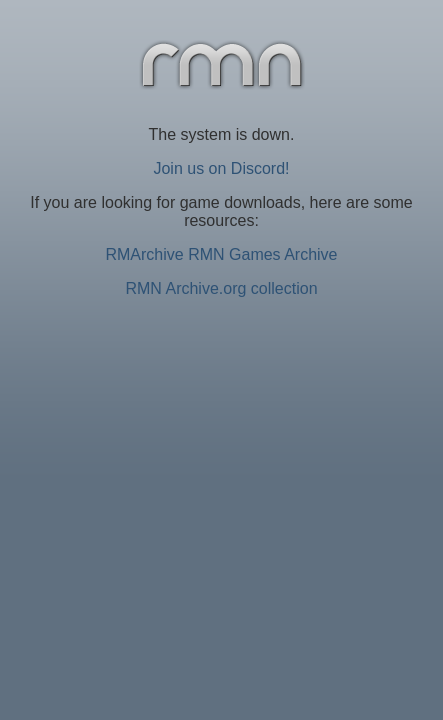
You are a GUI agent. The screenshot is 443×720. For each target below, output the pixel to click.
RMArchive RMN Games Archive (221, 254)
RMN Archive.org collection (221, 288)
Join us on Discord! (221, 168)
